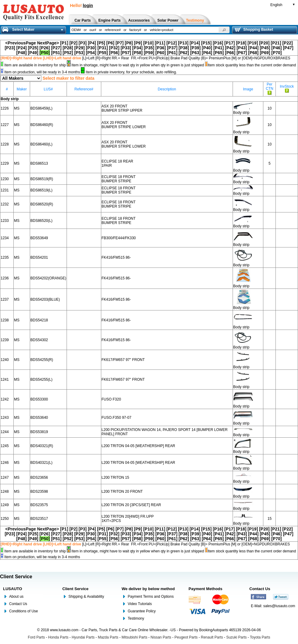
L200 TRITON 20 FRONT (122, 492)
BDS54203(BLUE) (45, 299)
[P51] (56, 53)
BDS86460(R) (42, 125)
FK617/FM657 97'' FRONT (123, 360)
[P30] (91, 48)
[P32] (114, 48)
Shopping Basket (254, 30)
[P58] (137, 53)
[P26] (45, 48)
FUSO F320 (111, 399)
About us (16, 597)
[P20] (264, 43)
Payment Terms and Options (151, 597)
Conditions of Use (24, 611)
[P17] (230, 43)
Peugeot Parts (186, 637)
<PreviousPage (21, 43)
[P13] (183, 43)
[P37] (172, 48)
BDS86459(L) (42, 108)
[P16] (218, 43)
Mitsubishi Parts (135, 637)
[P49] (33, 53)
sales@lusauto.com (279, 606)
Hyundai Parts (83, 637)
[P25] (33, 48)
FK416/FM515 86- (116, 257)
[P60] (161, 53)
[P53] (79, 53)
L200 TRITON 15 (115, 478)
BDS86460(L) (42, 144)
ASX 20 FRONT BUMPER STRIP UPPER (122, 108)
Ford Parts (36, 637)
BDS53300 (39, 399)
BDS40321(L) (42, 463)
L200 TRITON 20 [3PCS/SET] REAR (131, 505)
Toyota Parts (260, 637)
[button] (224, 30)
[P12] (172, 43)
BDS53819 (39, 432)
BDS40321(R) (42, 446)
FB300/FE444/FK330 (119, 238)
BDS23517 (39, 519)
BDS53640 (39, 418)
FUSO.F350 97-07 (116, 418)
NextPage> (48, 43)
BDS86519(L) (42, 190)
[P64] (207, 53)
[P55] (102, 53)
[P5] (101, 43)
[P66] (230, 53)
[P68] (253, 53)
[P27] (56, 48)
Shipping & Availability (86, 597)
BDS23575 (39, 505)
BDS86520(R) (42, 204)
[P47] (288, 48)
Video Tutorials (140, 604)
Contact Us (18, 604)
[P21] (276, 43)
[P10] (148, 43)
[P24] (22, 48)
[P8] (129, 43)
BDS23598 (39, 492)
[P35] (149, 48)
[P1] (64, 43)
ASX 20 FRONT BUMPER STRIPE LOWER (124, 125)
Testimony (136, 618)
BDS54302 (39, 340)
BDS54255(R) (42, 360)
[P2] (73, 43)
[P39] (195, 48)
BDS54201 (39, 257)
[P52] (68, 53)
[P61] (172, 53)
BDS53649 (39, 238)
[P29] (79, 48)
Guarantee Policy (142, 611)
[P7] (120, 43)
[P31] (102, 48)
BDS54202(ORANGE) (48, 278)
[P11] (160, 43)
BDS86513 (39, 163)
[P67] (242, 53)
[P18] (241, 43)
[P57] (126, 53)
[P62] (184, 53)
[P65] (219, 53)
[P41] (219, 48)
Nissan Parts (161, 637)
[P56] (114, 53)
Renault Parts (212, 637)
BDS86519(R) (42, 179)
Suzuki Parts (236, 637)
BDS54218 (39, 320)
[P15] (206, 43)
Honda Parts (58, 637)
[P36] (161, 48)
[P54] (91, 53)
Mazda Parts (108, 637)
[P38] (184, 48)
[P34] (137, 48)
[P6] (110, 43)
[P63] (195, 53)
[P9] (138, 43)
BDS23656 (39, 478)
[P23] (10, 48)
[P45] (265, 48)
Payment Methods (205, 589)
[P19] (253, 43)
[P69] (265, 53)
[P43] (242, 48)
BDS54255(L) (42, 380)
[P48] (22, 53)
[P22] (287, 43)
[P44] (253, 48)
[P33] (126, 48)
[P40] (207, 48)
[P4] (92, 43)
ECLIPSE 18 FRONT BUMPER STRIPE (119, 179)
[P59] (149, 53)
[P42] (230, 48)
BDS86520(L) (42, 221)
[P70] (276, 53)
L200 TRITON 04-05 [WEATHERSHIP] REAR (138, 446)
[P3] (83, 43)
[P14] (195, 43)
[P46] (276, 48)
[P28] (68, 48)
